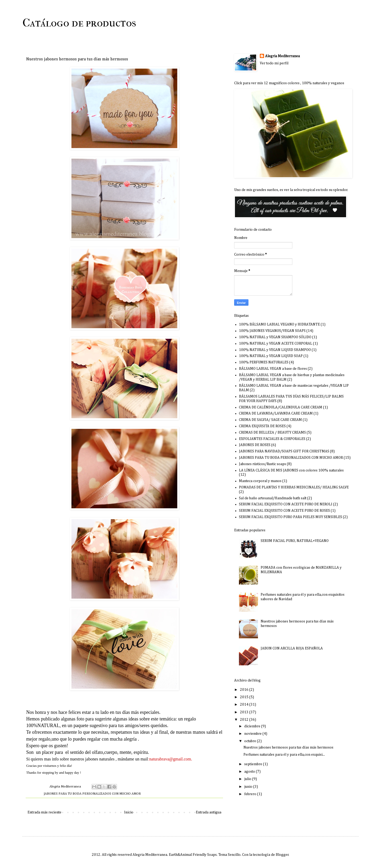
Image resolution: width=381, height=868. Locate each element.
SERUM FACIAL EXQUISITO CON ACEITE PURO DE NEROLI (286, 504)
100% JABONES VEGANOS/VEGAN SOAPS (272, 331)
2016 (245, 690)
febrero (251, 794)
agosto (250, 772)
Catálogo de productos (79, 23)
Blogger (282, 855)
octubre (251, 741)
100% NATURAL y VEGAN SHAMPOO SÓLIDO (275, 337)
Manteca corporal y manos (260, 481)
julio (248, 779)
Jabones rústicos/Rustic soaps (262, 464)
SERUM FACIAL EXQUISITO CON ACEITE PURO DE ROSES (284, 511)
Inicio (129, 812)
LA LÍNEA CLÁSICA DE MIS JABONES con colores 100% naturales (291, 470)
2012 (245, 720)
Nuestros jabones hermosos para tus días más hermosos (288, 747)
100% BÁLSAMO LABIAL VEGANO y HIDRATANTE (279, 324)
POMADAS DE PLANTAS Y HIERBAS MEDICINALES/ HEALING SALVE (294, 487)
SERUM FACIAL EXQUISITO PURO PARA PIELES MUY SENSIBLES (291, 517)
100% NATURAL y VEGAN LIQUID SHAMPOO (275, 350)
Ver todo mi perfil (274, 63)
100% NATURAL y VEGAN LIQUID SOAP (271, 356)
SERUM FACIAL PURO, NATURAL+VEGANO (295, 541)
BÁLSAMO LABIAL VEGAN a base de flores (273, 369)
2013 (245, 712)
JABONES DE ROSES (255, 445)
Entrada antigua (208, 812)
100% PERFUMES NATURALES (264, 362)
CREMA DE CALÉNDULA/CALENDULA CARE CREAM (281, 407)
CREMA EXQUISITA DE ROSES (262, 426)
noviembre (253, 734)
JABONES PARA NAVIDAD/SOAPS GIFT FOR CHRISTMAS (284, 451)
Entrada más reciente (44, 812)
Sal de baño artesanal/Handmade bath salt (273, 498)
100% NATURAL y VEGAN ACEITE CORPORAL (276, 344)
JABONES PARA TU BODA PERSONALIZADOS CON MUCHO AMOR (92, 794)
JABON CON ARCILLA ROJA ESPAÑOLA (292, 648)
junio (249, 787)
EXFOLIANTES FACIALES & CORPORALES (272, 439)
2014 (245, 705)
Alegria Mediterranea (282, 56)
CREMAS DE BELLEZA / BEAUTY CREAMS (272, 433)
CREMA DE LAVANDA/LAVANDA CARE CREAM (276, 413)
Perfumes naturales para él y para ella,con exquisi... (284, 755)
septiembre (254, 764)
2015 (245, 697)
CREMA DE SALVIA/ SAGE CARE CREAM (270, 420)
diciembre (253, 726)
